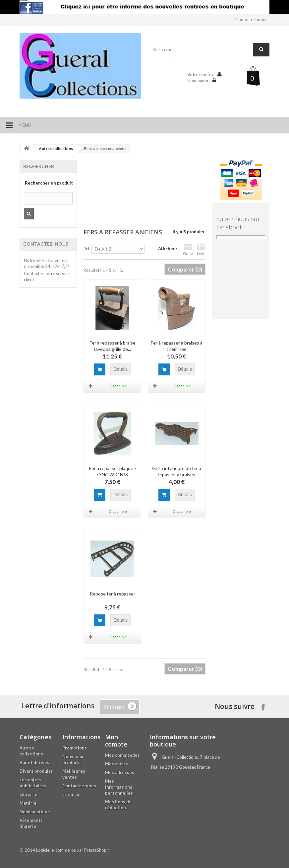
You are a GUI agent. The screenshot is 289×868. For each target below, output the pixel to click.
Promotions (75, 748)
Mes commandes (122, 755)
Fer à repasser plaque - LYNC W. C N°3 (113, 471)
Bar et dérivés (34, 762)
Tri (87, 249)
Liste (201, 249)
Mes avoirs (116, 764)
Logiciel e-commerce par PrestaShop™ (73, 850)
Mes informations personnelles (119, 787)
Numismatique (35, 812)
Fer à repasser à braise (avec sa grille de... (113, 346)
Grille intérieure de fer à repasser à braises (177, 471)
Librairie (29, 794)
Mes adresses (120, 772)
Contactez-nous (251, 20)
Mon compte (116, 741)
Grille (188, 249)
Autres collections (56, 149)
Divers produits (36, 771)
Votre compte (201, 74)
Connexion (198, 80)
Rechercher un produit (49, 183)
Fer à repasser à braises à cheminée (177, 346)
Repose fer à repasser (113, 594)
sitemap (71, 794)
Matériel (29, 803)
